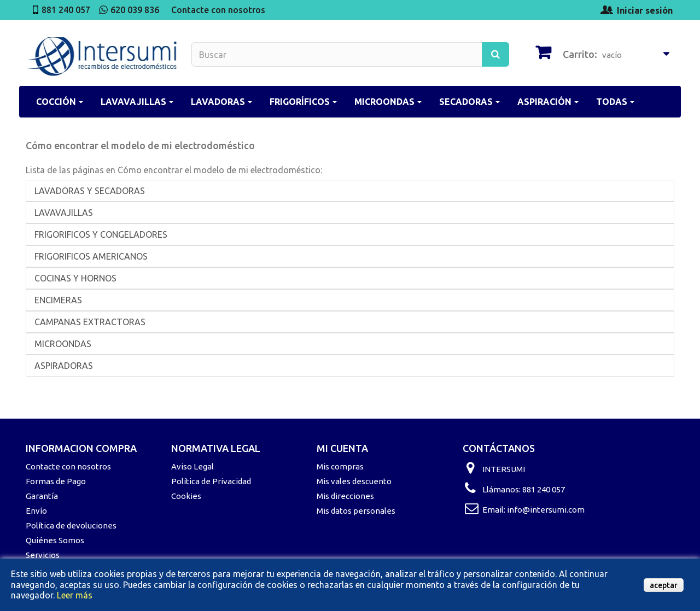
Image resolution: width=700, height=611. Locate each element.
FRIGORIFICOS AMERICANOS (91, 256)
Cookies (186, 496)
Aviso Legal (192, 466)
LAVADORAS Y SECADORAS (90, 191)
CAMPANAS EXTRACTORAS (90, 322)
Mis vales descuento (354, 481)
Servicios (43, 555)
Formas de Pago (56, 481)
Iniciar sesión (645, 10)
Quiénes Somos (55, 540)
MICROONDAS (63, 344)
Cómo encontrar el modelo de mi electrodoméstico (140, 145)
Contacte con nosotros (218, 10)
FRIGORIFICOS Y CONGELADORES (101, 234)
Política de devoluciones (71, 525)
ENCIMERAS (58, 300)
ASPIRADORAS (64, 366)
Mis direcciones (345, 496)
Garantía (42, 496)
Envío (36, 511)
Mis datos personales (356, 511)
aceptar (664, 585)
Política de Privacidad (211, 481)
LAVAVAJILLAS (64, 213)
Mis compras (340, 466)
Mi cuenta (342, 448)
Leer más (75, 595)
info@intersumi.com (546, 510)
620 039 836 (135, 10)
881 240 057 (66, 10)
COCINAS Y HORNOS (75, 278)
